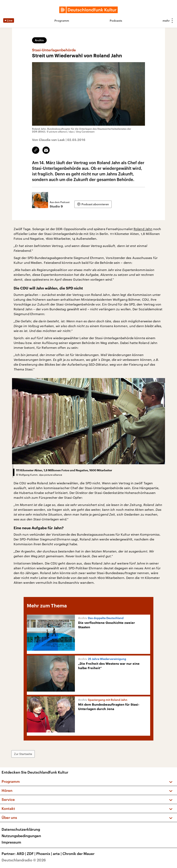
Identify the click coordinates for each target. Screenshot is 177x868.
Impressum (11, 842)
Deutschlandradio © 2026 (24, 860)
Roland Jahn (143, 229)
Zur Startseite (23, 754)
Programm (62, 21)
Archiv (39, 40)
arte (58, 854)
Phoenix (45, 854)
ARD (22, 854)
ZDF (32, 854)
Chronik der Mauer (78, 854)
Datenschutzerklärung (21, 829)
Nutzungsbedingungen (21, 836)
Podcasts (116, 21)
